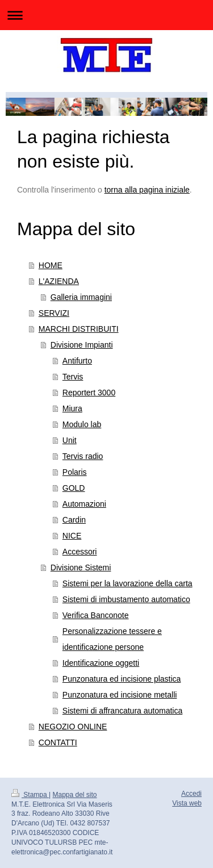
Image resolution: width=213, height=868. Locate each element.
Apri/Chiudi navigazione (106, 15)
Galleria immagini (81, 297)
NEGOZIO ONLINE (73, 727)
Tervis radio (83, 456)
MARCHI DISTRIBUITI (79, 329)
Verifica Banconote (96, 615)
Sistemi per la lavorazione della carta (128, 583)
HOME (51, 265)
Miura (72, 408)
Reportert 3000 (89, 393)
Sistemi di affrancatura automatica (122, 711)
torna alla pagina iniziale (147, 190)
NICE (72, 536)
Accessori (80, 552)
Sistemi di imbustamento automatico (126, 599)
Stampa (30, 795)
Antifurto (77, 361)
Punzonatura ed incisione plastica (122, 679)
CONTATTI (58, 742)
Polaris (75, 472)
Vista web (187, 803)
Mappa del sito (75, 795)
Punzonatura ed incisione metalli (120, 695)
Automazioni (84, 504)
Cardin (74, 520)
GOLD (74, 488)
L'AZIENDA (59, 281)
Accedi (191, 794)
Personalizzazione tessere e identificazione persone (112, 639)
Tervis (73, 377)
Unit (70, 440)
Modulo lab (82, 424)
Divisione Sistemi (81, 567)
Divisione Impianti (82, 345)
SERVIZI (54, 313)
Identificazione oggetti (101, 663)
